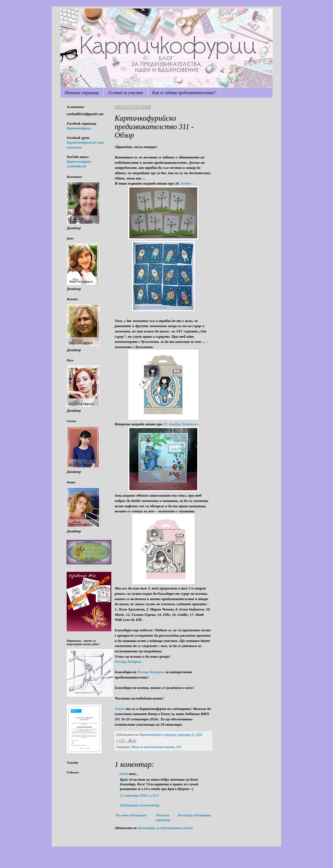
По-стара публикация (194, 815)
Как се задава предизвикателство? (184, 93)
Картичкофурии (79, 128)
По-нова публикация (131, 815)
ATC (179, 747)
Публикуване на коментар (140, 805)
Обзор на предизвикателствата (153, 747)
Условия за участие (126, 93)
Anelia (124, 774)
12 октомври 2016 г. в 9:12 (139, 795)
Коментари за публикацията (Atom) (165, 828)
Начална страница (82, 93)
